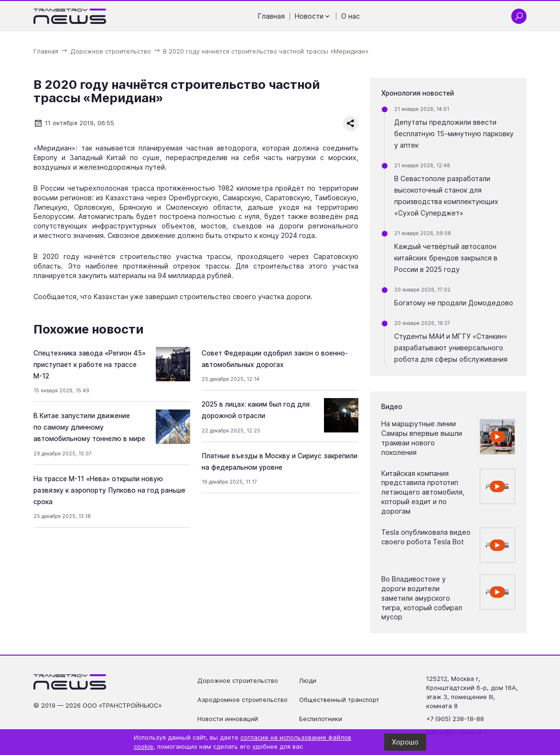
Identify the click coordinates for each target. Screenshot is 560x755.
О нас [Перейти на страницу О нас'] (350, 16)
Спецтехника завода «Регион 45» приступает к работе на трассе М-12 (90, 365)
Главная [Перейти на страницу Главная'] (271, 16)
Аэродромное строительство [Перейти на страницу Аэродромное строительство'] (242, 700)
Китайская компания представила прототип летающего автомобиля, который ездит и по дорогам (423, 492)
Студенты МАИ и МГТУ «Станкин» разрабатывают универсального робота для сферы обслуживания (451, 348)
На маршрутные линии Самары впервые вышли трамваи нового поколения (422, 438)
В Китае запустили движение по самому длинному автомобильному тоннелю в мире (89, 427)
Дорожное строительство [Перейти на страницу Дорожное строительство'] (238, 681)
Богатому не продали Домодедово (454, 303)
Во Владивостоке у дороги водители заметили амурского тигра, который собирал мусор (422, 598)
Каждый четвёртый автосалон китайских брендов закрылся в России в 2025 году (446, 258)
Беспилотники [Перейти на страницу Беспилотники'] (321, 719)
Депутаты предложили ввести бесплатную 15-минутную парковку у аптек (454, 134)
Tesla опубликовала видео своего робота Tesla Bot (426, 537)
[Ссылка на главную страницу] (70, 16)
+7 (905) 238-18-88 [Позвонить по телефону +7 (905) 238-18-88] (455, 719)
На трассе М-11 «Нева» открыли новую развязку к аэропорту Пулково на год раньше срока (109, 490)
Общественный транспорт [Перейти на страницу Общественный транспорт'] (339, 700)
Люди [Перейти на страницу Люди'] (308, 681)
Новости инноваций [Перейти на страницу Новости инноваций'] (228, 719)
